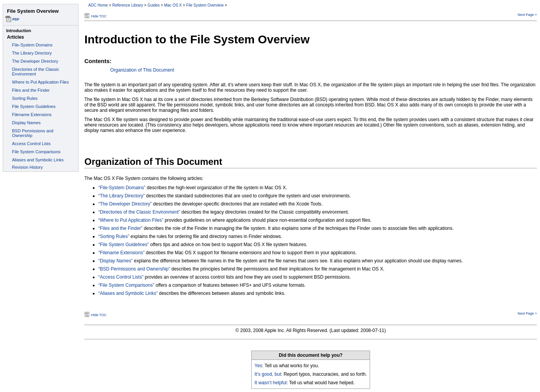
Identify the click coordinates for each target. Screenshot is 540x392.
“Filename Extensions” (121, 253)
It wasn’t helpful (271, 383)
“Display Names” (116, 261)
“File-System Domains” (122, 188)
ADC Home (98, 5)
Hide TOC (99, 16)
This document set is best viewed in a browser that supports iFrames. (41, 196)
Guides (154, 5)
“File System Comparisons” (126, 285)
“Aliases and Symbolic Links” (128, 293)
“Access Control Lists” (121, 277)
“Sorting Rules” (114, 236)
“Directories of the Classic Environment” (139, 212)
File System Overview (205, 5)
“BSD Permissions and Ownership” (134, 269)
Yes (259, 366)
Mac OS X (173, 5)
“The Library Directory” (122, 196)
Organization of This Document (142, 70)
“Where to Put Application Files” (131, 220)
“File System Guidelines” (124, 245)
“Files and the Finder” (120, 228)
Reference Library (128, 5)
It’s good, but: (269, 374)
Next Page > (527, 15)
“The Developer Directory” (125, 204)
